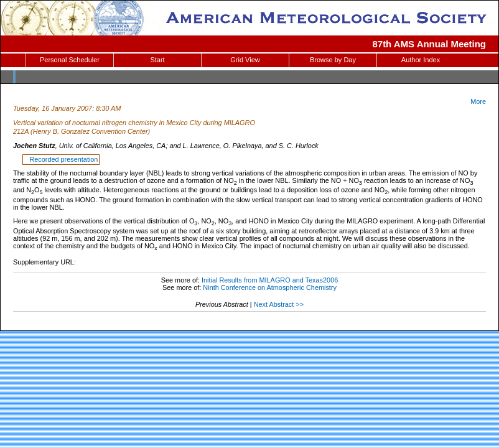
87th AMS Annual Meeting (430, 44)
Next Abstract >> (279, 304)
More (478, 101)
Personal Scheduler (70, 60)
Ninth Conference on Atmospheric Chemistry (270, 287)
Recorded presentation (62, 159)
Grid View (245, 60)
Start (157, 60)
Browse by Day (333, 60)
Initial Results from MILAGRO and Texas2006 (270, 280)
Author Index (421, 60)
